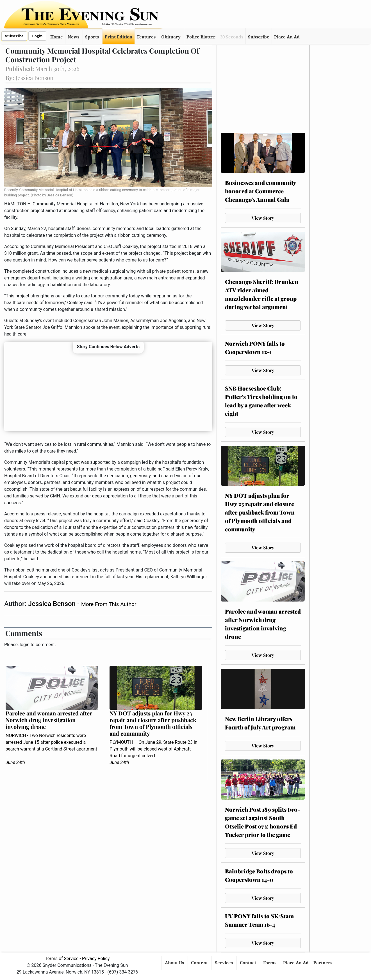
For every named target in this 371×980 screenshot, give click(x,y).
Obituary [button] (171, 37)
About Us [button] (175, 963)
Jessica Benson (53, 604)
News (73, 37)
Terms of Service (62, 959)
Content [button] (200, 963)
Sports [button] (92, 37)
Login (37, 36)
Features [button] (146, 37)
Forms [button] (270, 963)
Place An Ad (287, 37)
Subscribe (14, 36)
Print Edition (119, 37)
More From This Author (109, 604)
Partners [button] (323, 963)
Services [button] (224, 963)
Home (57, 37)
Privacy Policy (96, 959)
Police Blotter (201, 37)
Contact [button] (249, 963)
